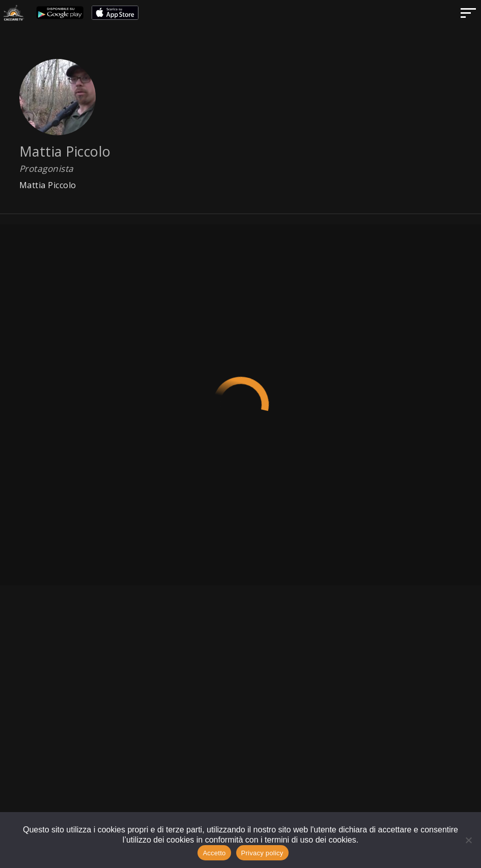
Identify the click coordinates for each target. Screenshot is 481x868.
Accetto (214, 853)
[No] (468, 840)
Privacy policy (262, 853)
